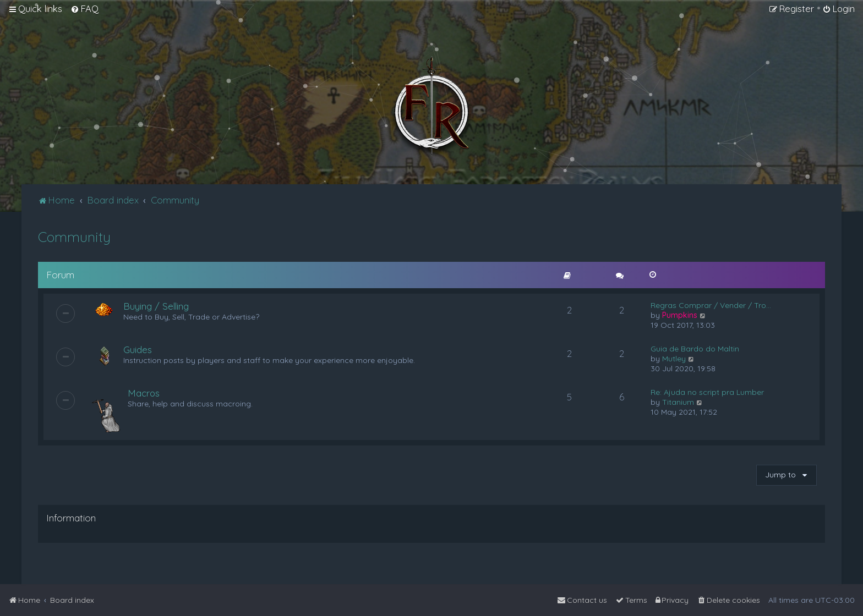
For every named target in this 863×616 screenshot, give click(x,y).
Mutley (674, 359)
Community (74, 237)
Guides (138, 350)
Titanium (678, 402)
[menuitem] (84, 9)
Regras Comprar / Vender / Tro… (711, 305)
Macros (144, 393)
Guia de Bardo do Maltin (695, 349)
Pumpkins (680, 315)
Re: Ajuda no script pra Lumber (707, 392)
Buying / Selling (156, 306)
